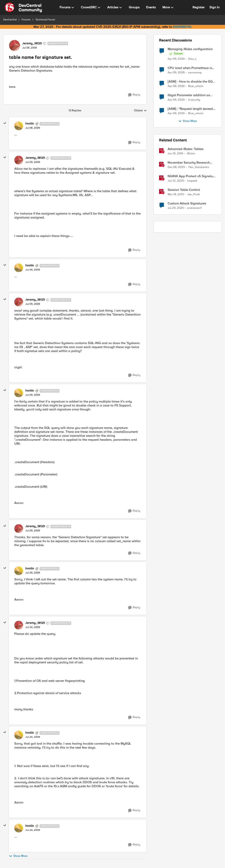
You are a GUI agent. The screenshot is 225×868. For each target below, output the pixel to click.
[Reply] (134, 95)
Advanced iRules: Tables (186, 149)
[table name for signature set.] (33, 128)
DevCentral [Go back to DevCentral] (10, 20)
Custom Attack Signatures (187, 203)
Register (199, 7)
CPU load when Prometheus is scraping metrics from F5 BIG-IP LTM (191, 68)
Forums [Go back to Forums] (26, 20)
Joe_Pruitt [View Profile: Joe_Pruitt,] (193, 194)
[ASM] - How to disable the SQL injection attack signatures (191, 82)
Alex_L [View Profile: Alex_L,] (192, 59)
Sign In (214, 7)
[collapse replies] (5, 123)
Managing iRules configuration (190, 49)
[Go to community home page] (23, 7)
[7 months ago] (176, 167)
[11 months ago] (176, 208)
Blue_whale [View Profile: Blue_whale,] (196, 86)
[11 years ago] (176, 195)
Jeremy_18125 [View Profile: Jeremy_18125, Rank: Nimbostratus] (32, 43)
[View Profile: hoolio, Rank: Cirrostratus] (19, 126)
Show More (18, 856)
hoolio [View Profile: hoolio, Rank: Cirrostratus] (30, 124)
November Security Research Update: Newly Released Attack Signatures (191, 163)
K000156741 (182, 27)
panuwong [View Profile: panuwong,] (195, 73)
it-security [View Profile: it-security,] (194, 100)
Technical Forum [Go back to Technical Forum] (45, 20)
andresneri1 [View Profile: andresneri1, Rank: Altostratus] (194, 208)
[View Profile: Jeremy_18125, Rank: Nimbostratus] (15, 45)
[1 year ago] (176, 181)
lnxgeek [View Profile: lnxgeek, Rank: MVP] (192, 181)
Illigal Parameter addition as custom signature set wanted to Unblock (191, 95)
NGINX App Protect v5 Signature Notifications (192, 176)
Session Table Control (184, 190)
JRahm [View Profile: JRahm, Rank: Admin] (191, 154)
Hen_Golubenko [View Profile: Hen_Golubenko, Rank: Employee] (199, 167)
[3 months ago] (176, 59)
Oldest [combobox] (140, 111)
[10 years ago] (175, 154)
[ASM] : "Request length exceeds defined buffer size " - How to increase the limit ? (191, 109)
